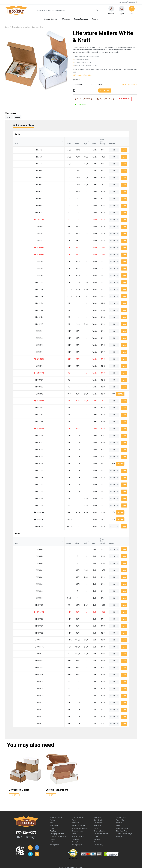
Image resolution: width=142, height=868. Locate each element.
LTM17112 (22, 466)
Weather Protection (78, 828)
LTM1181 (22, 236)
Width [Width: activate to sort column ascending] (48, 140)
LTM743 (22, 146)
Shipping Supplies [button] (51, 19)
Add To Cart (105, 90)
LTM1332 (22, 390)
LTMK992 (23, 583)
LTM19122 (22, 494)
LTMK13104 (23, 680)
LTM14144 (22, 418)
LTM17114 (22, 480)
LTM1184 (22, 257)
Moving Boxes (77, 834)
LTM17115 (22, 487)
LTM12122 (22, 306)
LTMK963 (23, 555)
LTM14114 (22, 432)
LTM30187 (22, 522)
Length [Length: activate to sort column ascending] (34, 140)
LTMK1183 (23, 611)
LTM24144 (23, 508)
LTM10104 (23, 215)
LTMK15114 (23, 715)
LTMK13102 (23, 673)
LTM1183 (23, 250)
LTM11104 (22, 292)
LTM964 (22, 167)
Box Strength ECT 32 (83, 99)
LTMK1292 (23, 653)
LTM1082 (22, 222)
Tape (52, 814)
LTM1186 (22, 271)
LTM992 (22, 195)
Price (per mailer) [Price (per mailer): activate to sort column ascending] (91, 140)
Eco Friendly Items (78, 809)
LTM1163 (22, 229)
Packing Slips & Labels (79, 817)
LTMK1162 (23, 597)
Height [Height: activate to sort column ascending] (61, 140)
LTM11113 (22, 278)
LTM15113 (22, 446)
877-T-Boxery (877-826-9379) (128, 2)
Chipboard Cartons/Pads (58, 828)
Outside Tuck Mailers (57, 781)
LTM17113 (22, 473)
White (18, 134)
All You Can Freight (122, 820)
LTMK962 (23, 569)
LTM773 (22, 160)
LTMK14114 (23, 694)
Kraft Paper (54, 834)
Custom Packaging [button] (81, 19)
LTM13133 (22, 383)
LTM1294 (22, 348)
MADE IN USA (124, 99)
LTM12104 (22, 299)
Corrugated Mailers (38, 27)
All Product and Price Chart (83, 75)
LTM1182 (23, 243)
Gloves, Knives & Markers (80, 820)
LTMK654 (23, 548)
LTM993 (22, 202)
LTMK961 (23, 562)
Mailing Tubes (55, 836)
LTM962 (22, 181)
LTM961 (22, 174)
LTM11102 (22, 285)
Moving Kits (98, 809)
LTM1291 (22, 327)
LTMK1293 (23, 659)
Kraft (17, 529)
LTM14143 (22, 411)
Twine (74, 825)
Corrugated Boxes (56, 809)
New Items (76, 831)
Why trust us (120, 828)
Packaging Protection (57, 825)
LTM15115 (22, 459)
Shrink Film (76, 814)
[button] (111, 10)
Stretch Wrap (54, 817)
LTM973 (22, 188)
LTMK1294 (23, 666)
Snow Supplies (99, 812)
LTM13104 (22, 376)
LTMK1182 (24, 604)
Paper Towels (98, 814)
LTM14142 (22, 404)
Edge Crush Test (121, 823)
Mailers (27, 27)
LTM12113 (22, 320)
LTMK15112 (23, 701)
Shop (14, 787)
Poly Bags (53, 823)
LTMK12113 (23, 646)
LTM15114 (22, 452)
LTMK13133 (23, 687)
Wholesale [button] (66, 19)
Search (97, 10)
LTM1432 (23, 397)
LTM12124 (22, 313)
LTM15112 (22, 438)
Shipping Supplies (17, 27)
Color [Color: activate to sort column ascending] (74, 140)
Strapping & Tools (78, 823)
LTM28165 (23, 515)
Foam (74, 812)
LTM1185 (22, 264)
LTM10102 (22, 209)
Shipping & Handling (106, 99)
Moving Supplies (77, 836)
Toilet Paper (98, 817)
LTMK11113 (23, 632)
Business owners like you (124, 825)
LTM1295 (23, 355)
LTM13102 (23, 369)
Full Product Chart (24, 126)
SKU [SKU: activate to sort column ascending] (16, 140)
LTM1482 (23, 425)
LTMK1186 (23, 625)
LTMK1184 (23, 618)
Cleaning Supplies (100, 823)
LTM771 (22, 153)
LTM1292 (22, 334)
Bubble (52, 820)
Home (7, 27)
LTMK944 (23, 590)
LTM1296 (22, 362)
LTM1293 (22, 341)
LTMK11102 (23, 639)
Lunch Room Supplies (101, 825)
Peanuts (53, 831)
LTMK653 (23, 541)
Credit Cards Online (73, 850)
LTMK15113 (23, 708)
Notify (120, 390)
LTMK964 (23, 576)
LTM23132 (22, 501)
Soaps (96, 820)
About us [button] (95, 19)
